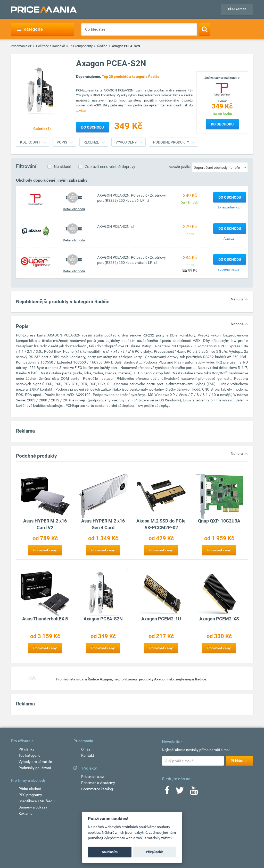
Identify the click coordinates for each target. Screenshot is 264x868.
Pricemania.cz (21, 46)
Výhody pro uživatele (35, 762)
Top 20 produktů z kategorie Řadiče (131, 77)
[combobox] (220, 167)
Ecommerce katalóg (97, 789)
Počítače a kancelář (51, 46)
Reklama (26, 813)
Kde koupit (30, 142)
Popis (62, 142)
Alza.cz (229, 238)
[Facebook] (167, 792)
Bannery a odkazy (33, 807)
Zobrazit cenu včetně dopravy (110, 167)
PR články (26, 749)
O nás (86, 749)
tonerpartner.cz (229, 207)
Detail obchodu (74, 209)
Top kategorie (29, 755)
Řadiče (102, 46)
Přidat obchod (30, 789)
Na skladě (63, 167)
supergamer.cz (229, 269)
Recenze (91, 142)
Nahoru (237, 299)
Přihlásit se (237, 9)
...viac (81, 111)
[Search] (205, 29)
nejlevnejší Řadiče (191, 679)
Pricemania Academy (98, 783)
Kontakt (88, 755)
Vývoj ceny (126, 142)
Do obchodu (222, 124)
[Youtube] (194, 792)
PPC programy (30, 795)
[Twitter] (180, 792)
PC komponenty (81, 46)
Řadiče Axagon (100, 679)
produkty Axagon (153, 679)
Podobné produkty (171, 142)
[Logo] (222, 89)
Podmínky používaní (35, 768)
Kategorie (30, 29)
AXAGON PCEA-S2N (114, 226)
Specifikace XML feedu (37, 801)
